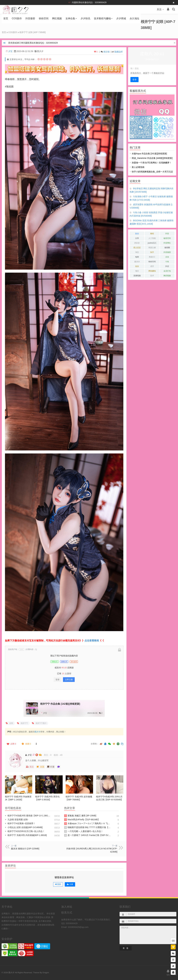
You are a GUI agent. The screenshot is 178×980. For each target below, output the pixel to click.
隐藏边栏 (119, 52)
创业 (137, 266)
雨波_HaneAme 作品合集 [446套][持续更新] (152, 158)
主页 (40, 767)
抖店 (167, 266)
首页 (6, 18)
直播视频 (137, 276)
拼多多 (137, 243)
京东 (167, 257)
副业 (137, 234)
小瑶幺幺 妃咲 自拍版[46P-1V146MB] (24, 827)
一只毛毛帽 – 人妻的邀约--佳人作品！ (84, 831)
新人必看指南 (138, 167)
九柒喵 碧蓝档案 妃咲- (17, 820)
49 (61, 755)
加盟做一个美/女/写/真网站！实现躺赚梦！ (152, 163)
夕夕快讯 (85, 18)
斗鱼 (167, 262)
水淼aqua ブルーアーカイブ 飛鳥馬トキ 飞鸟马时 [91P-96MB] (87, 824)
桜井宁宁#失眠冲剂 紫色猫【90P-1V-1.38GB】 (28, 816)
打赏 (51, 767)
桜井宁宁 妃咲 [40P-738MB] (33, 32)
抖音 (167, 234)
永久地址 (134, 18)
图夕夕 (38, 732)
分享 (137, 238)
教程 (152, 234)
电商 (137, 257)
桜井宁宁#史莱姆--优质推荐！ (20, 823)
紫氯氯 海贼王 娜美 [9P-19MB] (80, 816)
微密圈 (167, 248)
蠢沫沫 (137, 262)
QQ (168, 972)
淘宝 (137, 252)
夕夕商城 (121, 18)
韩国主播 (152, 248)
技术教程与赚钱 (102, 18)
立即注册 (69, 680)
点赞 (11, 744)
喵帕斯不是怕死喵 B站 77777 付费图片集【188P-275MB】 (87, 827)
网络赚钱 (152, 271)
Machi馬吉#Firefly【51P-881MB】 (82, 820)
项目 (137, 271)
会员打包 (167, 271)
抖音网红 (167, 243)
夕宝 (10, 51)
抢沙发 (107, 52)
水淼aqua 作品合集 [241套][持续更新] (149, 154)
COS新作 (17, 18)
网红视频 (57, 18)
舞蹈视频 (167, 276)
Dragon (46, 973)
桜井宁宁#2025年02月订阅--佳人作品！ (25, 831)
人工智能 (152, 238)
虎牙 (152, 266)
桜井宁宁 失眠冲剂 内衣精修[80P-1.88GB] (26, 835)
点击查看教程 (92, 641)
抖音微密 (30, 18)
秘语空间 (167, 238)
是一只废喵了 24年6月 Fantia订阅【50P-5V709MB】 (87, 835)
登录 (58, 680)
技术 (152, 276)
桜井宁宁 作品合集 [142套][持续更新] (60, 704)
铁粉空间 (44, 18)
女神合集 (70, 18)
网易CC (152, 257)
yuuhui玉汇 (152, 243)
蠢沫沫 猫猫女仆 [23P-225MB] (25, 849)
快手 (152, 252)
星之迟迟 (137, 248)
